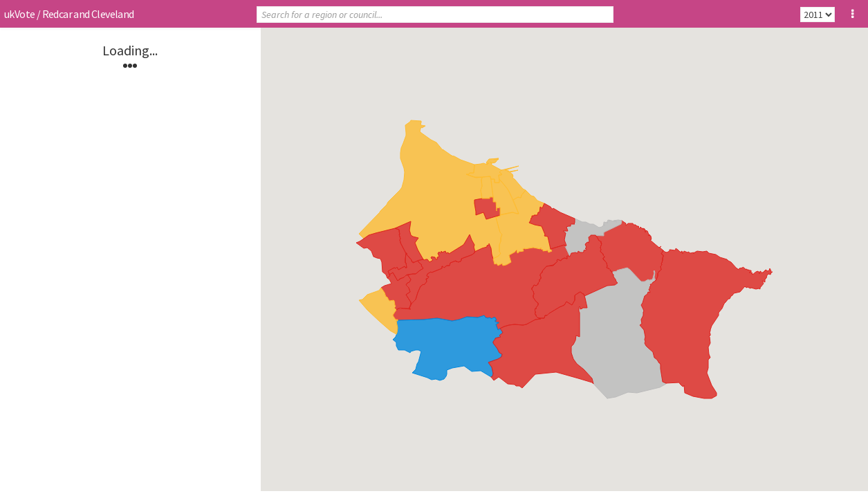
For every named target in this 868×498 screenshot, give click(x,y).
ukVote (19, 14)
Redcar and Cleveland (88, 14)
